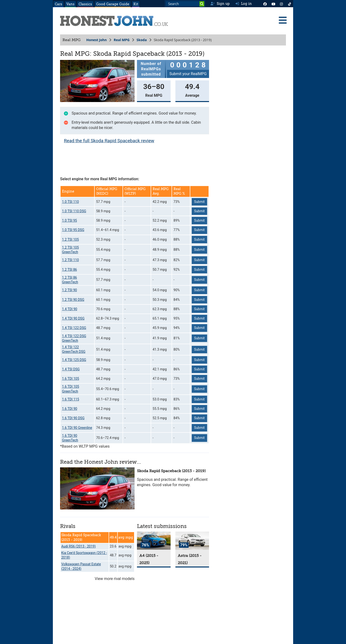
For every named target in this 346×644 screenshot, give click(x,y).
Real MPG (122, 40)
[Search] (202, 4)
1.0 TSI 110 (70, 202)
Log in (244, 4)
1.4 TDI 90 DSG (73, 318)
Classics (85, 4)
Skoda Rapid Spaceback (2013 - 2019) (171, 471)
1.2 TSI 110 (70, 260)
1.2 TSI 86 (69, 270)
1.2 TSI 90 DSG (73, 300)
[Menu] (283, 20)
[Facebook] (265, 4)
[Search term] (185, 4)
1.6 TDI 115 (71, 399)
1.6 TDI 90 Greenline (77, 428)
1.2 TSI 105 (70, 239)
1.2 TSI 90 (69, 290)
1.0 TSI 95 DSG (73, 230)
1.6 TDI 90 (70, 409)
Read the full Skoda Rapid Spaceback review (109, 141)
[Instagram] (281, 4)
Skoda (142, 40)
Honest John (96, 40)
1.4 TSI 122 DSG (74, 328)
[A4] (154, 541)
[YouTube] (273, 4)
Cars (59, 4)
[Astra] (192, 541)
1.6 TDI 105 (71, 379)
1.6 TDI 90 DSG (73, 418)
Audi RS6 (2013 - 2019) (78, 546)
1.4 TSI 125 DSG (74, 360)
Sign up (220, 4)
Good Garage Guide (113, 4)
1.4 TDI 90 (70, 309)
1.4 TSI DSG (71, 369)
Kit (136, 4)
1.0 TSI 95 (69, 220)
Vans (70, 4)
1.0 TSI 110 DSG (74, 211)
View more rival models (115, 579)
